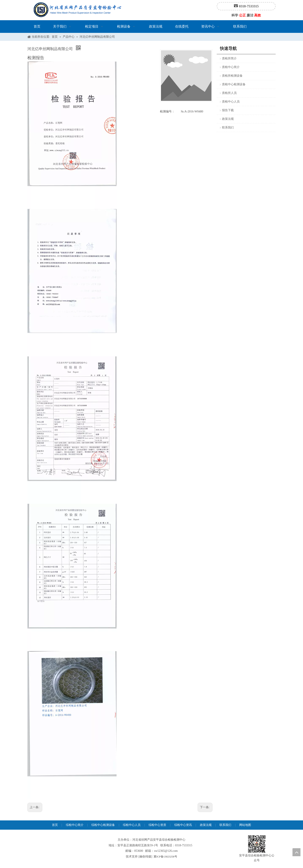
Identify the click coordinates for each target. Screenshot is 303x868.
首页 (55, 825)
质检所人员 (229, 93)
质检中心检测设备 (234, 84)
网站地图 (245, 825)
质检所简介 (229, 58)
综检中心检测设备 (103, 825)
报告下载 (228, 110)
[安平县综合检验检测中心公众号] (257, 844)
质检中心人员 (231, 102)
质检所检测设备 (232, 76)
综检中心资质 (157, 825)
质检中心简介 (231, 67)
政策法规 (228, 119)
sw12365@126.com (166, 851)
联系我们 (228, 128)
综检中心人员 (132, 825)
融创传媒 (145, 857)
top (296, 852)
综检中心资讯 (183, 825)
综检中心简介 (75, 825)
